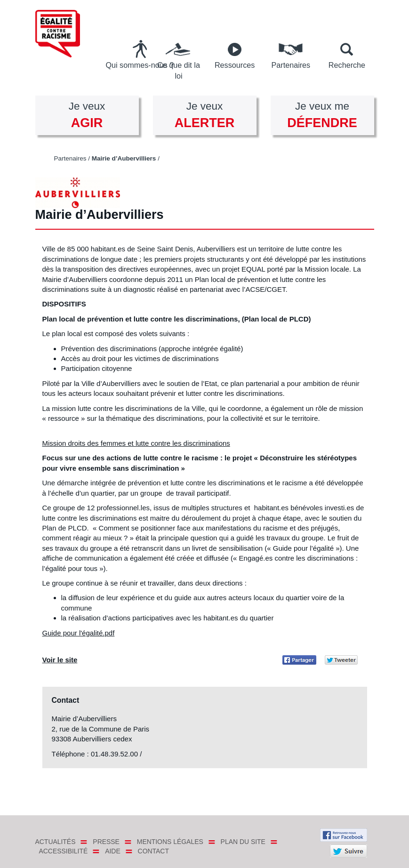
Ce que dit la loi (179, 70)
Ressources (235, 65)
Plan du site (243, 842)
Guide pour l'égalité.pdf (79, 633)
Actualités (56, 842)
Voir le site (60, 660)
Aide (113, 851)
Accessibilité (64, 851)
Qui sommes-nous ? (140, 65)
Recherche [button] (347, 65)
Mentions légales (170, 842)
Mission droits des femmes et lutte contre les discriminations (136, 443)
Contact (153, 851)
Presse (106, 842)
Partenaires (291, 65)
